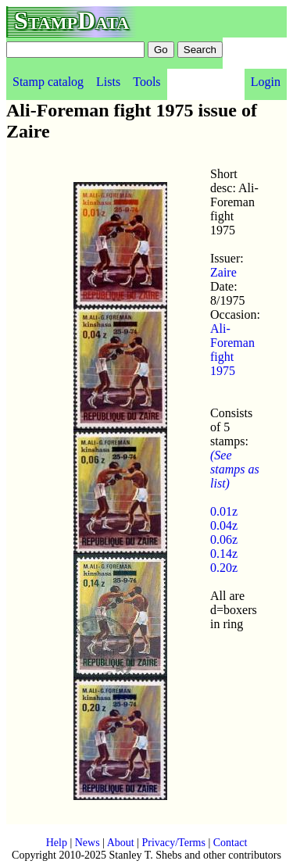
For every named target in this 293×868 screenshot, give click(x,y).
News (88, 843)
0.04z (224, 525)
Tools (146, 82)
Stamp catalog (48, 82)
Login (266, 82)
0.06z (224, 539)
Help (57, 843)
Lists (108, 82)
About (121, 843)
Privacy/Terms (173, 843)
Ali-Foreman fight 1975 (232, 350)
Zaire (223, 272)
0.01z (224, 511)
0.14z (224, 554)
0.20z (224, 568)
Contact (230, 843)
